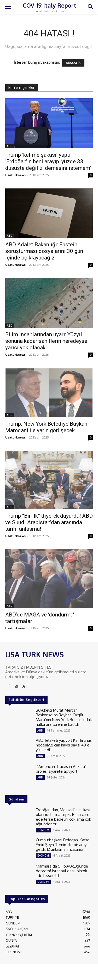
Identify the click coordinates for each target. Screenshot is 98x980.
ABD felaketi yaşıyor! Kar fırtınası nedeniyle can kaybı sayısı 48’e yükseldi (64, 745)
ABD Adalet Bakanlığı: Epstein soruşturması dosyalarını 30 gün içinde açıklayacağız (44, 251)
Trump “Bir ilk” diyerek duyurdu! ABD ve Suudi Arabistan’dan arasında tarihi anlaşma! (49, 522)
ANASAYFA (73, 63)
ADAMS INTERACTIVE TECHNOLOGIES (34, 974)
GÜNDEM (43, 830)
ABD (10, 146)
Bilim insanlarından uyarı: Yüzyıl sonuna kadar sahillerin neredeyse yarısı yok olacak (46, 341)
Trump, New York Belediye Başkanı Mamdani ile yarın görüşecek (47, 427)
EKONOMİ (44, 856)
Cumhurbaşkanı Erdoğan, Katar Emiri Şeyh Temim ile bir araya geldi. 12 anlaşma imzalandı (62, 845)
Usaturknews (15, 175)
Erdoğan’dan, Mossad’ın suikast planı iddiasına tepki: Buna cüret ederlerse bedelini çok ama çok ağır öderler (63, 817)
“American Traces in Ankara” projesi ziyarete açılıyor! (61, 769)
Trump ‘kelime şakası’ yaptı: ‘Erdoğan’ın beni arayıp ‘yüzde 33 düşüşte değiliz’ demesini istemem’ (48, 161)
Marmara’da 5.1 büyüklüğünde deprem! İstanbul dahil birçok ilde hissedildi (62, 871)
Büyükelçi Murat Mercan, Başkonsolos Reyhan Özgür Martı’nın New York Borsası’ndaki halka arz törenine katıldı (64, 717)
